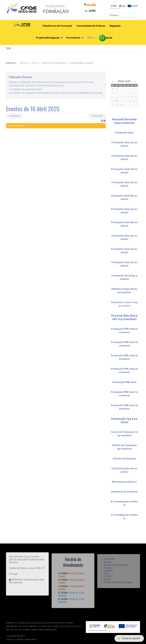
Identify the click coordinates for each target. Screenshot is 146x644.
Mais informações (48, 630)
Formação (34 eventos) (124, 423)
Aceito (34, 630)
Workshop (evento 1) (124, 484)
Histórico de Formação (54, 63)
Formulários (73, 38)
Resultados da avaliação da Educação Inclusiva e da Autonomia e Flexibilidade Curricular (56, 93)
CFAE (90, 38)
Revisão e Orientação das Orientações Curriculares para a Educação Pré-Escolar (51, 82)
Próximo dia (97, 116)
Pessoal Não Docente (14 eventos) (124, 320)
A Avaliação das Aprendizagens (25, 89)
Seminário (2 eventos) (124, 494)
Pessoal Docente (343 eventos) (124, 123)
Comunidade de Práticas (91, 26)
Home (23, 63)
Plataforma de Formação (57, 26)
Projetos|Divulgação (48, 38)
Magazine (115, 26)
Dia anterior (15, 116)
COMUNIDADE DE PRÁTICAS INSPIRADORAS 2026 (36, 86)
